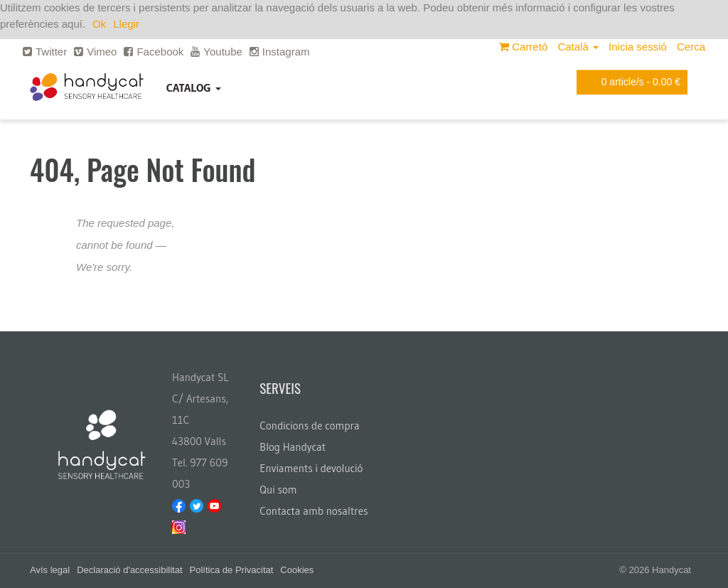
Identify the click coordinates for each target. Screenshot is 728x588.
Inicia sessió (638, 47)
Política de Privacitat (232, 570)
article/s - (630, 82)
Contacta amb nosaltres (314, 511)
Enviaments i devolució (311, 468)
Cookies (297, 570)
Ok (99, 24)
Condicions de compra (309, 426)
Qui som (278, 490)
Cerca (691, 47)
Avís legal (50, 570)
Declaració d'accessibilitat (129, 570)
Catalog (194, 87)
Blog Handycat (293, 447)
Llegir (126, 24)
